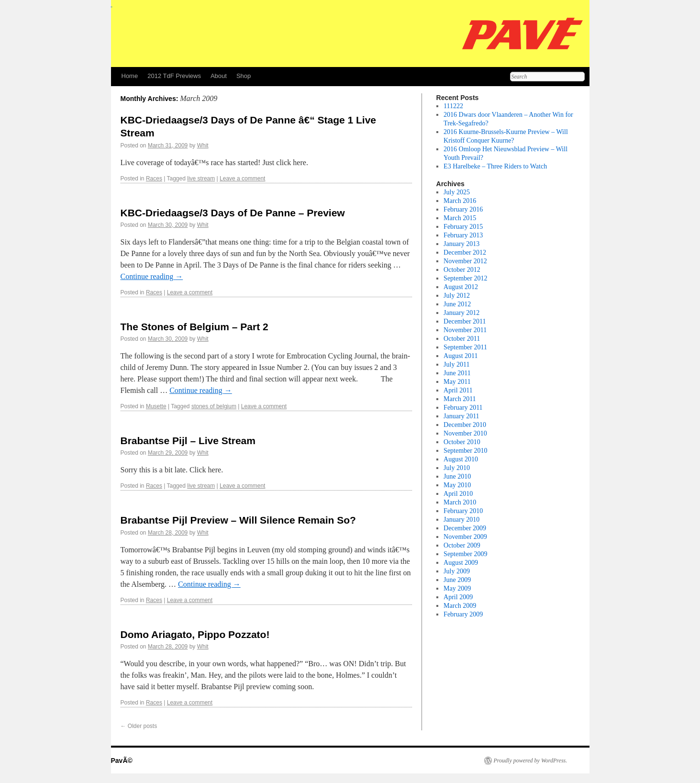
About (219, 76)
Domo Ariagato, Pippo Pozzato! (195, 634)
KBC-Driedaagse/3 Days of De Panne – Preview (233, 213)
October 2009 (462, 545)
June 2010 (457, 476)
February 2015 (463, 227)
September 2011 (465, 347)
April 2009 (458, 597)
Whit (203, 145)
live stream (201, 179)
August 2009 (461, 563)
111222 (453, 106)
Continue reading (152, 276)
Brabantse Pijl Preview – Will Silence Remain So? (238, 520)
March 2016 (460, 201)
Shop (244, 76)
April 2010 (458, 494)
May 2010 (457, 485)
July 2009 (457, 571)
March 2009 (460, 606)
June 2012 (457, 304)
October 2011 (462, 339)
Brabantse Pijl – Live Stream (188, 441)
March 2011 (460, 399)
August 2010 (461, 459)
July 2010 (457, 468)
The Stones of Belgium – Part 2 (194, 327)
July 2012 (457, 296)
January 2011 (461, 416)
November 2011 (465, 330)
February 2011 (463, 408)
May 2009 (457, 588)
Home (130, 76)
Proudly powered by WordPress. (531, 761)
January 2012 (461, 313)
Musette (156, 406)
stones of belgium (214, 406)
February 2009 (463, 614)
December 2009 (465, 528)
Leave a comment (242, 179)
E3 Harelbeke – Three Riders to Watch (495, 166)
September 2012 (465, 278)
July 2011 (456, 364)
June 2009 (457, 580)
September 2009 (465, 554)
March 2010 (460, 502)
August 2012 (461, 287)
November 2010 (465, 433)
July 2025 (457, 192)
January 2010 (461, 520)
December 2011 (465, 321)
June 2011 (457, 373)
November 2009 (465, 537)
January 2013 (461, 244)
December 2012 (465, 252)
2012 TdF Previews (174, 76)
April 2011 (458, 390)
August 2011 (461, 356)
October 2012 (462, 270)
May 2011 (457, 382)
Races (154, 179)
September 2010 (465, 451)
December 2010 (465, 425)
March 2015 (460, 218)
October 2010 (462, 442)
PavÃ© (122, 761)
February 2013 (463, 235)
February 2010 (463, 511)
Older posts (139, 726)
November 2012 (465, 261)
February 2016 (463, 209)
